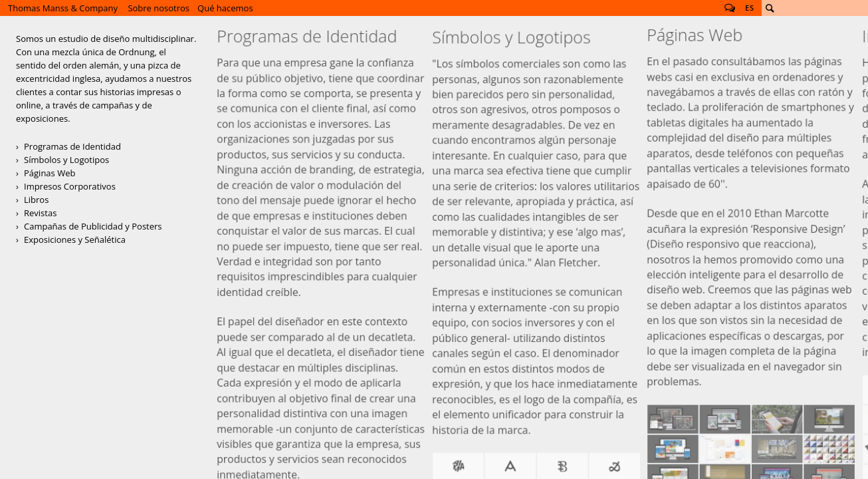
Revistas (40, 213)
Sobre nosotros (159, 8)
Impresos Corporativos (70, 186)
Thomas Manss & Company (63, 8)
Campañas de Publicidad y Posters (93, 226)
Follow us (730, 8)
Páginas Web (50, 173)
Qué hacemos (225, 8)
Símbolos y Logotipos (66, 160)
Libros (36, 200)
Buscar (770, 8)
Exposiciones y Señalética (75, 239)
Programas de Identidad (72, 146)
